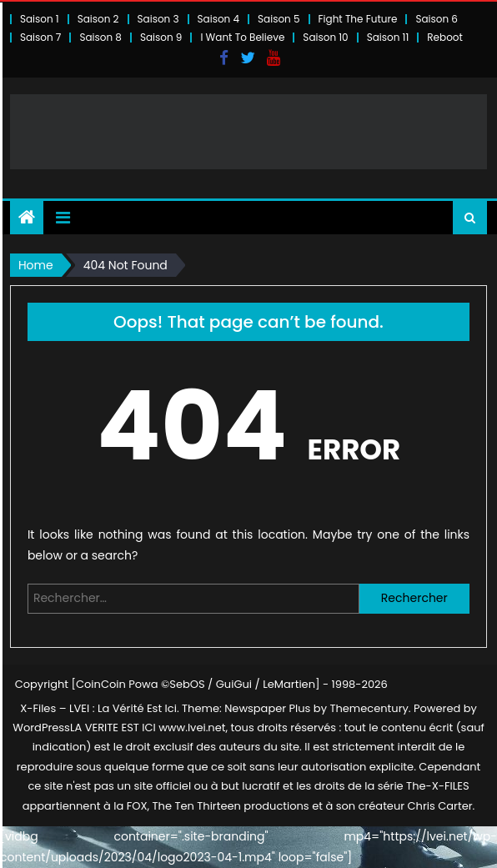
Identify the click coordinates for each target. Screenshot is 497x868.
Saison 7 (41, 37)
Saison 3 (158, 19)
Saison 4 (218, 19)
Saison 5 (279, 19)
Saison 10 (325, 37)
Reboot (445, 37)
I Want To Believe (242, 37)
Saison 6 (437, 19)
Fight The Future (358, 19)
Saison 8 (100, 37)
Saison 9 (161, 37)
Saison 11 (388, 37)
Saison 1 (40, 19)
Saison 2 (98, 19)
